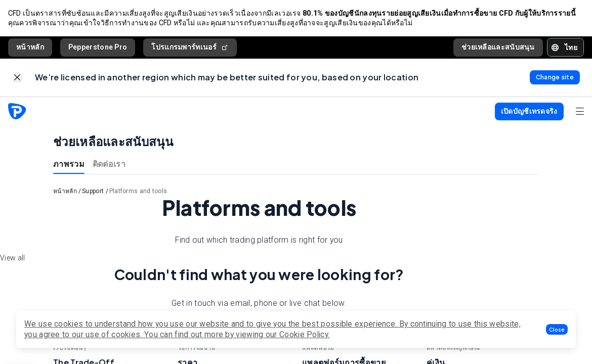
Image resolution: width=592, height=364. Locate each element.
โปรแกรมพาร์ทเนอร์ (190, 47)
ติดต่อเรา (109, 164)
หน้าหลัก (30, 47)
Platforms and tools (138, 192)
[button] (557, 329)
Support (93, 192)
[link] (17, 78)
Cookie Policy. (304, 334)
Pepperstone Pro (98, 47)
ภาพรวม (69, 164)
